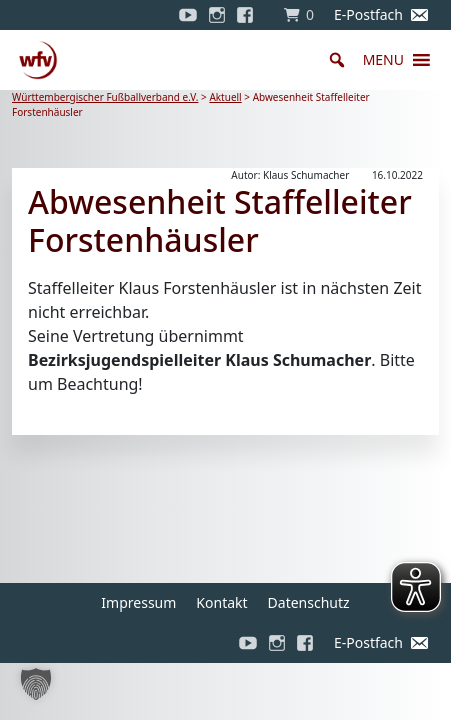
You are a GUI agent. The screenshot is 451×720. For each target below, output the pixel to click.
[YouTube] (188, 15)
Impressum (138, 602)
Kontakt (221, 602)
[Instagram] (217, 15)
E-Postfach (368, 14)
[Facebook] (250, 15)
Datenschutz (309, 602)
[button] (383, 60)
